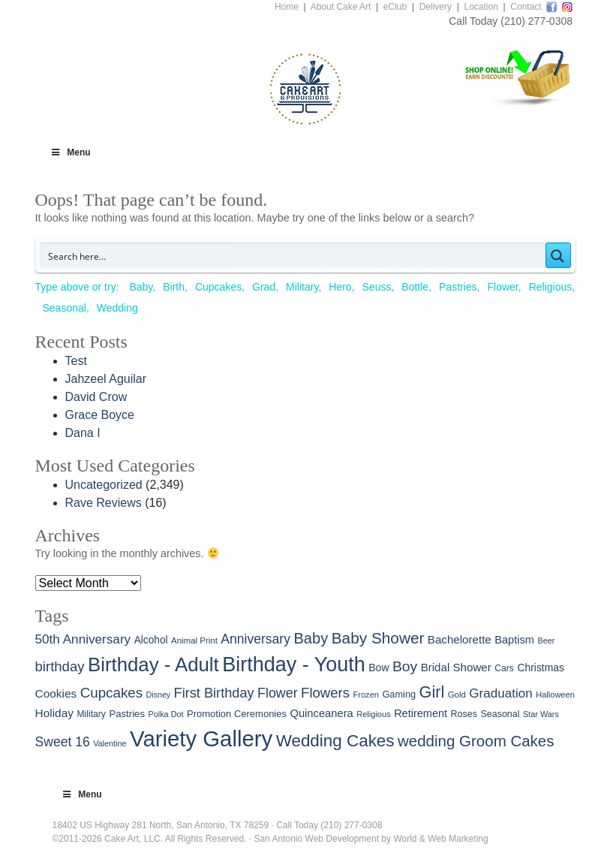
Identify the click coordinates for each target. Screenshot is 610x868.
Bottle (415, 287)
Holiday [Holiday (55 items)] (54, 713)
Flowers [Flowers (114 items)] (325, 693)
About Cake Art (341, 7)
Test (76, 361)
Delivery (436, 7)
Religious (551, 287)
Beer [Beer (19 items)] (546, 640)
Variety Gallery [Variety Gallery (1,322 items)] (201, 738)
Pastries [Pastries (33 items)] (127, 714)
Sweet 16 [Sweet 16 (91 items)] (63, 742)
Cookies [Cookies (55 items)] (56, 693)
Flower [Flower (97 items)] (278, 693)
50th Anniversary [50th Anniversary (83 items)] (83, 639)
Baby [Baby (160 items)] (311, 638)
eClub (395, 7)
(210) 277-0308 (536, 21)
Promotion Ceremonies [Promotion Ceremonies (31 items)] (237, 714)
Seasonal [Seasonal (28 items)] (500, 714)
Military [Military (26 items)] (91, 714)
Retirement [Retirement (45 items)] (421, 713)
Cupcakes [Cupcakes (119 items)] (111, 693)
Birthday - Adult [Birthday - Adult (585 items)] (153, 665)
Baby (141, 287)
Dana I (83, 433)
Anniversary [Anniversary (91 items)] (255, 639)
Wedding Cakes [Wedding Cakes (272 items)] (335, 741)
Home (287, 7)
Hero (340, 287)
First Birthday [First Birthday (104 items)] (214, 693)
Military (302, 287)
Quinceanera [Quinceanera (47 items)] (321, 713)
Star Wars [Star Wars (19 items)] (541, 714)
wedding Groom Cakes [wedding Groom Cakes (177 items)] (476, 741)
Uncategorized (104, 485)
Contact (526, 7)
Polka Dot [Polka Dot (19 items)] (165, 714)
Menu (71, 152)
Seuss (377, 287)
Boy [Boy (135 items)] (405, 666)
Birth (174, 287)
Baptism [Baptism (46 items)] (514, 640)
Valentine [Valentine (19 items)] (110, 743)
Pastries (458, 287)
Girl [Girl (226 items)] (432, 692)
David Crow (96, 397)
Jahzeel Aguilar (106, 379)
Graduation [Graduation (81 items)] (500, 693)
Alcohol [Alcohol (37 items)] (151, 640)
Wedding (117, 308)
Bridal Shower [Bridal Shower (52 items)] (456, 667)
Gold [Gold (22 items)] (457, 695)
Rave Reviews (104, 503)
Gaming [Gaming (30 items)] (399, 694)
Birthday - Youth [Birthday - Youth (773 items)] (294, 665)
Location (481, 7)
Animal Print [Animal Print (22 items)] (194, 640)
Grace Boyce (100, 415)
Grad (264, 287)
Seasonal (65, 308)
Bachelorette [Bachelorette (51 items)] (460, 639)
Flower (503, 287)
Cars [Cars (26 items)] (504, 668)
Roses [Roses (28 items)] (464, 714)
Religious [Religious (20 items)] (374, 714)
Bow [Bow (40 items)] (379, 668)
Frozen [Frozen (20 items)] (366, 695)
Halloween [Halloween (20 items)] (555, 695)
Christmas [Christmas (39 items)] (541, 668)
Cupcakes (218, 287)
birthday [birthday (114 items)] (60, 666)
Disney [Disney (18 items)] (159, 695)
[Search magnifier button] (558, 255)
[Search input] (293, 255)
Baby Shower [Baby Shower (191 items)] (378, 638)
